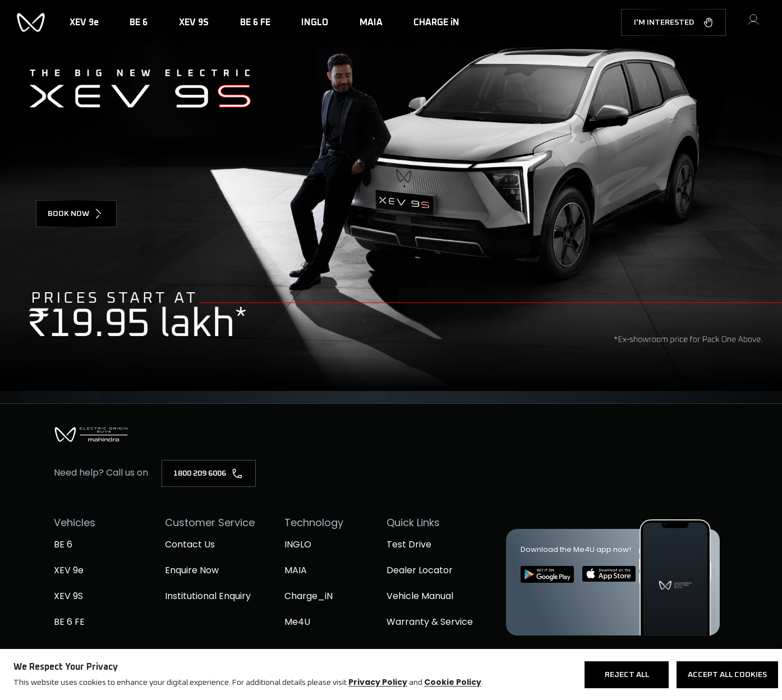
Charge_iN (309, 596)
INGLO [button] (315, 22)
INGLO (298, 544)
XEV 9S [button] (194, 22)
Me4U (297, 622)
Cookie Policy (453, 682)
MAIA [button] (371, 22)
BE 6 (63, 544)
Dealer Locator (420, 570)
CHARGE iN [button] (436, 22)
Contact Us (190, 544)
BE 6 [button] (139, 22)
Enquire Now (192, 570)
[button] (753, 24)
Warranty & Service (430, 622)
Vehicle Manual (420, 596)
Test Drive (409, 544)
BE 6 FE (69, 622)
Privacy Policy (378, 682)
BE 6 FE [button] (255, 22)
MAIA (296, 570)
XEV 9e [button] (84, 22)
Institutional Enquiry (208, 596)
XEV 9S (68, 596)
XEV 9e (69, 570)
